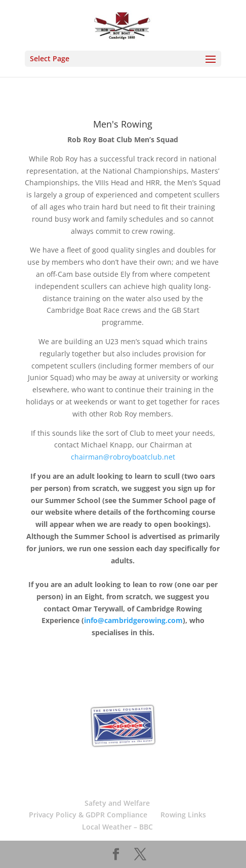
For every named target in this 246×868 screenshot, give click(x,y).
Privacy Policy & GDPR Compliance (88, 815)
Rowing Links (183, 815)
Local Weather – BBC (117, 827)
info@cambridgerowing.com (133, 620)
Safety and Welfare (117, 803)
